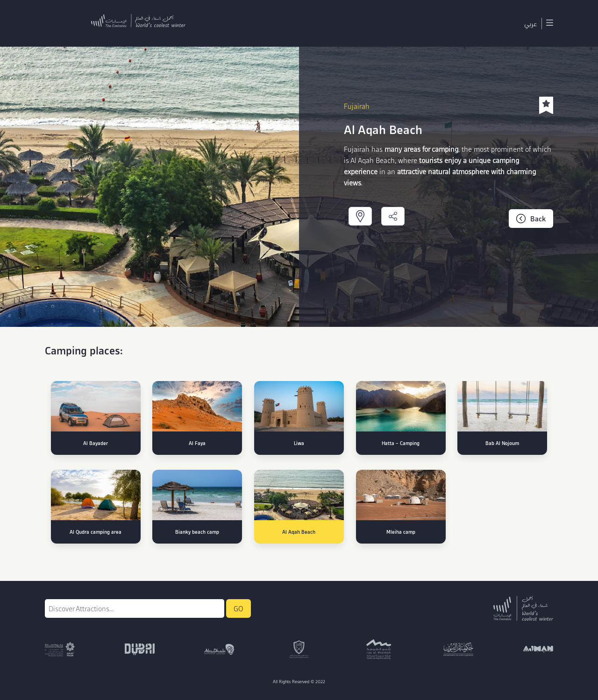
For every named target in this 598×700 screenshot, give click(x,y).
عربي (530, 23)
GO (238, 608)
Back (531, 219)
